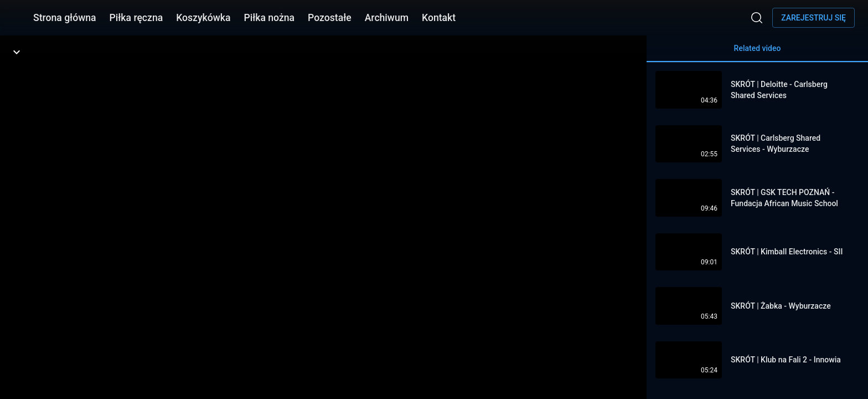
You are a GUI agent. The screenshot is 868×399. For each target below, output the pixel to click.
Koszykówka (203, 18)
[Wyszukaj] (757, 18)
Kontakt (439, 18)
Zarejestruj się (813, 18)
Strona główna (65, 18)
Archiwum (387, 18)
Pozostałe (330, 18)
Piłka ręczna (136, 18)
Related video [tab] (757, 53)
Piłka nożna (269, 18)
